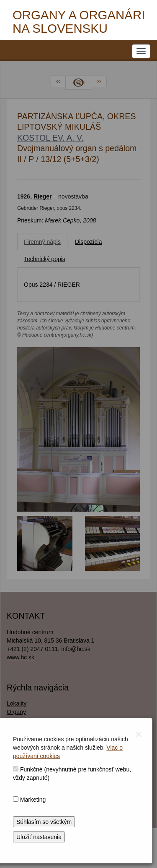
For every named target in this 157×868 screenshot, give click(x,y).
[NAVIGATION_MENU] (141, 51)
